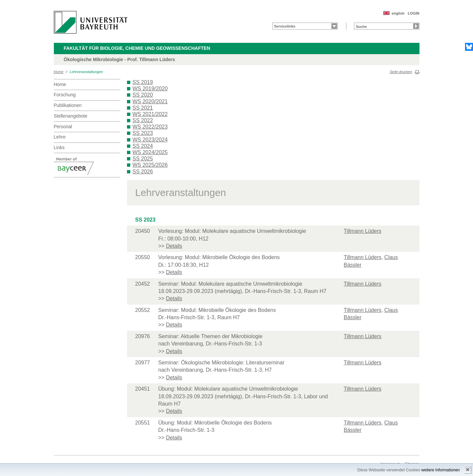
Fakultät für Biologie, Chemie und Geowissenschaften (137, 48)
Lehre (60, 137)
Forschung (65, 95)
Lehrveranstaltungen (86, 72)
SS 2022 (143, 120)
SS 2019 (143, 82)
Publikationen (68, 105)
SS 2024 (143, 146)
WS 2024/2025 (150, 152)
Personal (63, 127)
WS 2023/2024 (150, 140)
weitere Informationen (441, 470)
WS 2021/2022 (150, 114)
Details (174, 246)
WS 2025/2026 (150, 165)
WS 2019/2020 (150, 89)
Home (59, 72)
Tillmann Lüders (362, 231)
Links (59, 147)
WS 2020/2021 (150, 101)
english (398, 13)
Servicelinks (285, 26)
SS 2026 (143, 172)
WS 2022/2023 (150, 127)
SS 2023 (143, 133)
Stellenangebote (71, 116)
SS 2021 (143, 108)
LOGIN (414, 13)
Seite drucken (401, 72)
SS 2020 (143, 95)
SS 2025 (143, 159)
